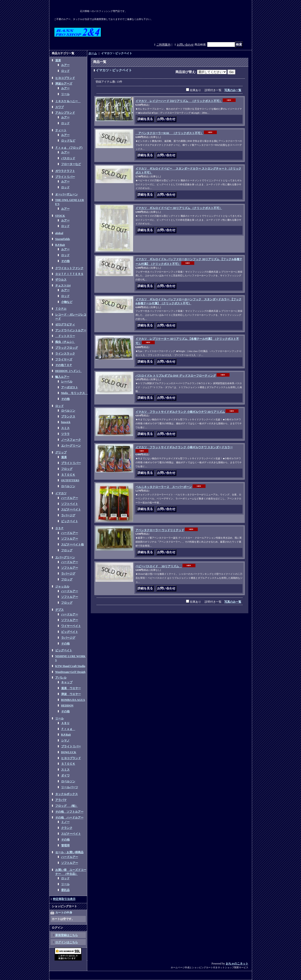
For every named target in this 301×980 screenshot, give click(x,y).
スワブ (59, 107)
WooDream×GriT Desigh (70, 672)
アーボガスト (70, 387)
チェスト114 (63, 286)
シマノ (65, 741)
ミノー (65, 822)
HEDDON (67, 706)
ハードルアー (70, 498)
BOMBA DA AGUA (73, 700)
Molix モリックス (75, 393)
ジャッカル (62, 586)
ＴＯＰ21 (61, 309)
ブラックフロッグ (67, 348)
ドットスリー (65, 336)
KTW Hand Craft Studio (70, 666)
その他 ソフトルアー (69, 812)
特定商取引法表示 (64, 899)
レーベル (67, 382)
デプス (59, 610)
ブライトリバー (65, 177)
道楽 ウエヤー (71, 688)
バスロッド (68, 158)
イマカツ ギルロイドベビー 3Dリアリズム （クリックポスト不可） (179, 208)
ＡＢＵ (65, 723)
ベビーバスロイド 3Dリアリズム (159, 566)
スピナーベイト (71, 509)
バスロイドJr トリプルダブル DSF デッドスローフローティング (176, 376)
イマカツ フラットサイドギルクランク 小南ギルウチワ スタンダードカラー (184, 447)
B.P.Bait (60, 245)
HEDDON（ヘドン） (69, 371)
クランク (67, 828)
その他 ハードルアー (69, 818)
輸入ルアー (62, 377)
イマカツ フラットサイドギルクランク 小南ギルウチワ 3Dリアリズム (180, 412)
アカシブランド (65, 113)
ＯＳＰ (59, 528)
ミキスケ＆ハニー (68, 101)
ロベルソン (68, 411)
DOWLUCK (69, 752)
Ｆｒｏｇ (68, 729)
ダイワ (65, 776)
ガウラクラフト (65, 171)
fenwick (66, 422)
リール (65, 94)
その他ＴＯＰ (64, 365)
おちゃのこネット (237, 964)
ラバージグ (68, 515)
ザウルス (61, 280)
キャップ (67, 682)
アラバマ (61, 800)
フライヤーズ (64, 359)
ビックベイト (70, 521)
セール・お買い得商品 (69, 852)
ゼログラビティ (65, 324)
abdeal (59, 233)
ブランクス (68, 417)
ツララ (65, 434)
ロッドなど (68, 141)
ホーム (93, 53)
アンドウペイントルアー (71, 330)
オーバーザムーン (67, 194)
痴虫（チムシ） (65, 342)
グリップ (61, 452)
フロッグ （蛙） (67, 806)
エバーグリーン (71, 446)
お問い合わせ (185, 45)
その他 (65, 261)
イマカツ (61, 493)
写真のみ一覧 (233, 90)
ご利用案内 (163, 45)
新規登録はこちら (67, 935)
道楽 (58, 60)
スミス (65, 428)
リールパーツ (70, 787)
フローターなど (71, 164)
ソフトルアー (70, 539)
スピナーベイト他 (72, 544)
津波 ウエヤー (71, 694)
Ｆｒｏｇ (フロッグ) (69, 148)
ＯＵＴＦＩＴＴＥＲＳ (69, 274)
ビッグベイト (70, 632)
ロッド (65, 71)
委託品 (65, 890)
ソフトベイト (70, 504)
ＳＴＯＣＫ (68, 475)
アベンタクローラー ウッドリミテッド (160, 530)
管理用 (65, 845)
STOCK (60, 216)
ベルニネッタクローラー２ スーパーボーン (164, 487)
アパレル (61, 678)
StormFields (63, 239)
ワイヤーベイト (71, 626)
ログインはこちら (67, 942)
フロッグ (67, 469)
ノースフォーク (71, 440)
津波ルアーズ (64, 84)
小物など (67, 302)
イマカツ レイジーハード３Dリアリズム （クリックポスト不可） (179, 101)
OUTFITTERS (70, 480)
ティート (61, 130)
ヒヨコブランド (65, 78)
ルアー (65, 65)
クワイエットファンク (69, 268)
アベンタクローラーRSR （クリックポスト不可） (169, 133)
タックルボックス (67, 794)
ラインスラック (65, 354)
